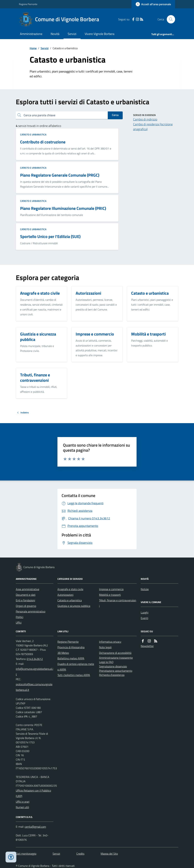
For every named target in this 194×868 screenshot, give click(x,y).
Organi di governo (26, 606)
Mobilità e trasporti (110, 595)
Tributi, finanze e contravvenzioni (118, 603)
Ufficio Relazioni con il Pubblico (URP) (33, 793)
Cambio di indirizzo (145, 119)
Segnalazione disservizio (113, 666)
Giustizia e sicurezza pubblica (74, 606)
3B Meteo (63, 653)
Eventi (144, 618)
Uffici (19, 623)
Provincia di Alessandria (71, 647)
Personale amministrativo (31, 611)
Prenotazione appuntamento (116, 671)
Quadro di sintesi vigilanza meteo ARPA (76, 667)
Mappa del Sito (109, 854)
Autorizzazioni (65, 595)
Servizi (72, 34)
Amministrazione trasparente (116, 658)
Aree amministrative (28, 589)
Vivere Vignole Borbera (100, 34)
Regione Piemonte (28, 4)
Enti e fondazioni (25, 600)
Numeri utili (22, 807)
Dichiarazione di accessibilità (115, 653)
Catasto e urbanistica (33, 134)
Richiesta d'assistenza (112, 675)
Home (33, 48)
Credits (80, 854)
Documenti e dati (26, 595)
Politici (20, 617)
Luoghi (145, 612)
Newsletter (147, 646)
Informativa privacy (110, 642)
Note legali (105, 647)
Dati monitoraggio (26, 854)
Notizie (145, 589)
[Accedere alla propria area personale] (153, 4)
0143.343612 (35, 659)
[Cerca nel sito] (170, 19)
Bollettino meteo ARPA (71, 658)
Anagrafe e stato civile (70, 589)
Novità (55, 34)
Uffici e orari (23, 802)
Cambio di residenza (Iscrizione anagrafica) (153, 127)
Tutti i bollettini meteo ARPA (74, 675)
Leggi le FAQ (106, 662)
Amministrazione (31, 34)
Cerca (115, 115)
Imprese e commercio (111, 589)
